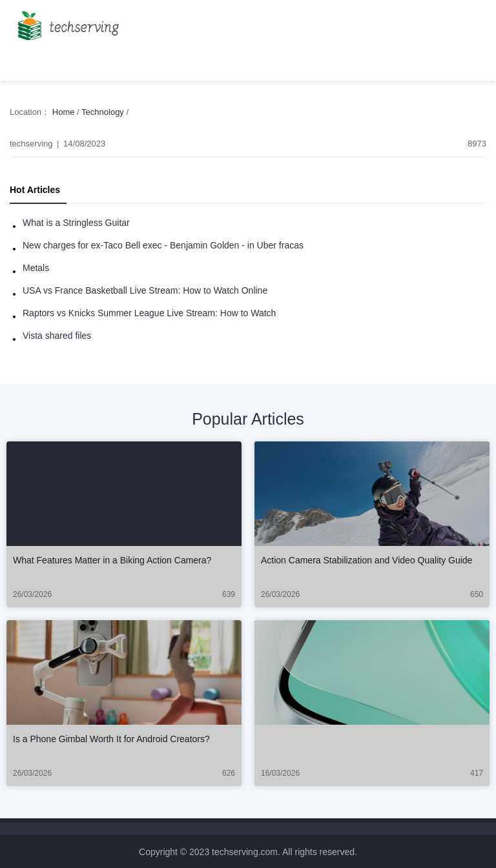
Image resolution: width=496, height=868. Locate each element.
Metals (36, 268)
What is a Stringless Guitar (76, 223)
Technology (103, 112)
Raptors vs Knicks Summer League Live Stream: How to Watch (149, 313)
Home (64, 112)
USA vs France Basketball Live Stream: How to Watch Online (145, 290)
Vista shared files (57, 336)
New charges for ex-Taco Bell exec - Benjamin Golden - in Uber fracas (163, 245)
